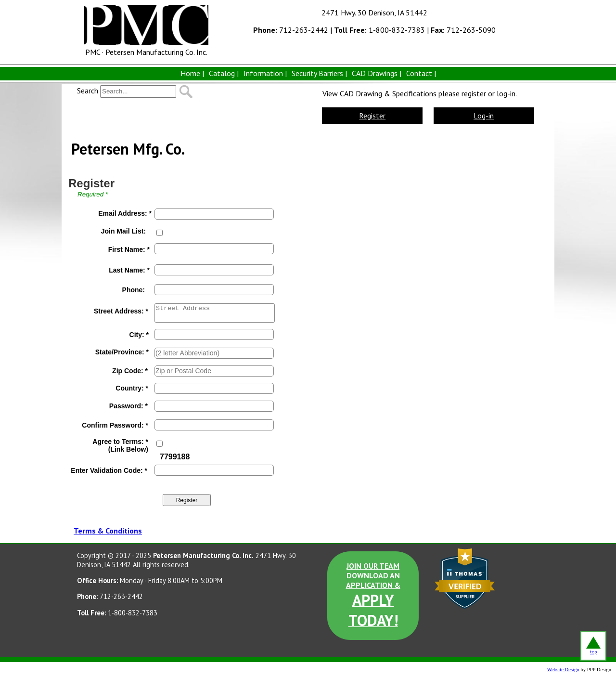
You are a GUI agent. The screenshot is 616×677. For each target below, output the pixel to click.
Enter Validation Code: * (109, 470)
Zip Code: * (130, 371)
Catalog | (224, 73)
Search (88, 91)
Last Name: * (129, 270)
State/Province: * (122, 352)
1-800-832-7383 (379, 30)
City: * (139, 335)
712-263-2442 (291, 30)
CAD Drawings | (377, 73)
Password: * (128, 406)
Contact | (421, 73)
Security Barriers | (319, 73)
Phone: (134, 290)
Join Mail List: (123, 231)
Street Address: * (121, 311)
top (593, 646)
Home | (192, 73)
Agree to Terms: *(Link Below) (120, 445)
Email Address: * (125, 213)
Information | (265, 73)
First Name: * (129, 249)
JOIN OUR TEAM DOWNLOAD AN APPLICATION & (373, 596)
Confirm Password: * (115, 425)
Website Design (563, 670)
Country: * (132, 388)
